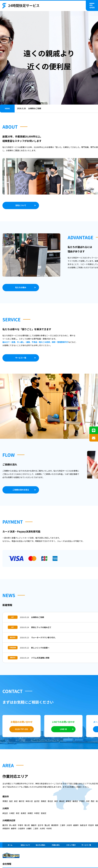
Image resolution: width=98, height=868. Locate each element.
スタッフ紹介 (71, 848)
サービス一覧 (21, 358)
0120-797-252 (22, 732)
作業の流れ (56, 848)
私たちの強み (21, 287)
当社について (21, 205)
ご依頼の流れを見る (21, 490)
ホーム (10, 848)
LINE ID (63, 732)
